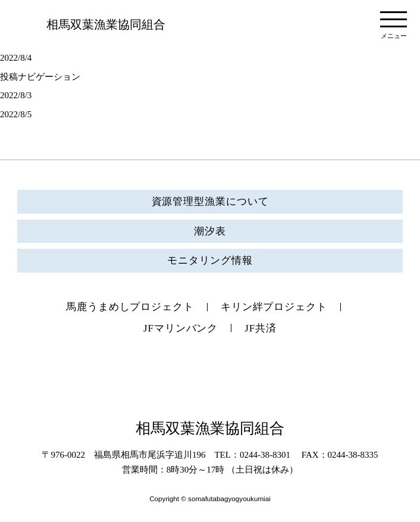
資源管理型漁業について (210, 201)
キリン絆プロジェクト (274, 307)
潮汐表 (210, 231)
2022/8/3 (16, 95)
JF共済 (261, 328)
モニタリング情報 (210, 260)
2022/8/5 (16, 114)
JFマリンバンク (181, 328)
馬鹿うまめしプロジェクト (130, 307)
